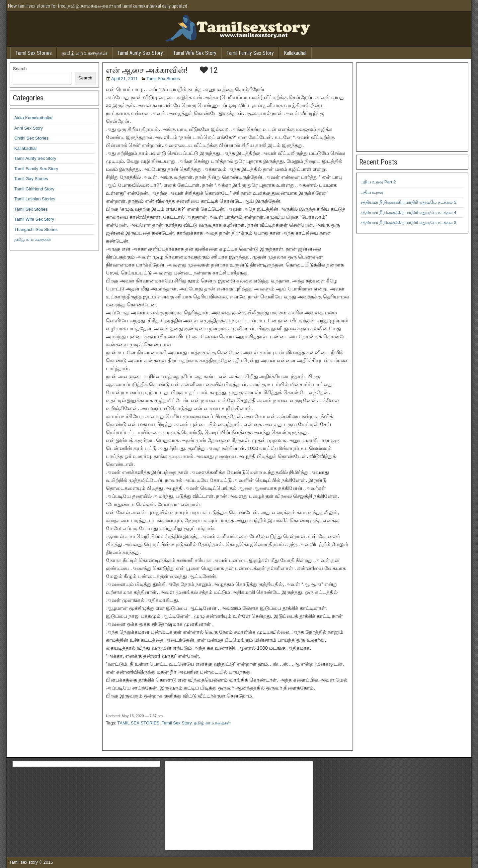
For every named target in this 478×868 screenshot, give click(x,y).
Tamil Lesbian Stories (35, 199)
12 (209, 70)
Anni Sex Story (29, 128)
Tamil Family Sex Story (250, 53)
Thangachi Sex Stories (36, 229)
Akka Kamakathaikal (34, 118)
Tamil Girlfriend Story (34, 189)
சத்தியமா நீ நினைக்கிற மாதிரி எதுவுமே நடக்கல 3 (408, 222)
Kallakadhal (295, 53)
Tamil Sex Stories (34, 53)
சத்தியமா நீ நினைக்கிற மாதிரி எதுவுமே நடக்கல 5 (408, 202)
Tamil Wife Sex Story (195, 53)
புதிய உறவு (372, 192)
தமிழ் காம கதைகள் (84, 53)
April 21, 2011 (124, 79)
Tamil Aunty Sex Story (140, 53)
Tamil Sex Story (176, 723)
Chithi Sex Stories (31, 138)
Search (20, 69)
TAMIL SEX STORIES (138, 723)
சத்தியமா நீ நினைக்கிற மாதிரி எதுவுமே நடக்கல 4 (408, 213)
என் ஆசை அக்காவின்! (147, 70)
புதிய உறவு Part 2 (378, 182)
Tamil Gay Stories (31, 179)
